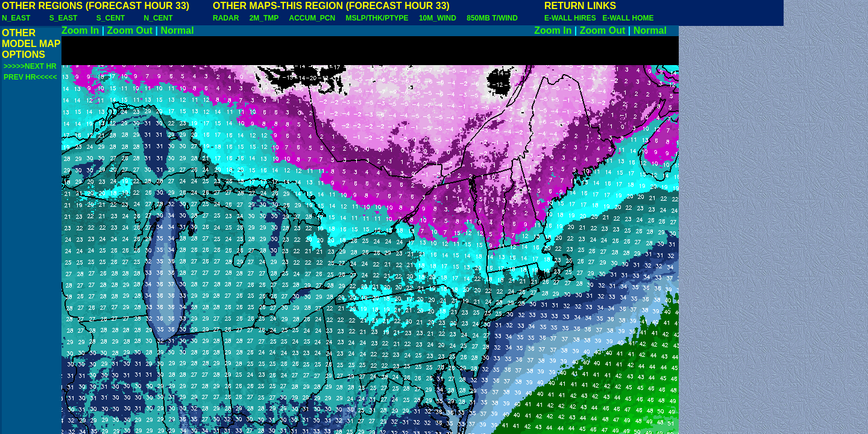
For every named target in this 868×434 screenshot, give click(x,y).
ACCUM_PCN (313, 18)
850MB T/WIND (492, 18)
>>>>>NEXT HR (30, 66)
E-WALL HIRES (572, 18)
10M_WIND (438, 18)
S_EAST (64, 18)
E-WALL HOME (628, 18)
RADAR (226, 18)
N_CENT (159, 18)
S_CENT (111, 18)
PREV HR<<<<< (30, 77)
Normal (178, 30)
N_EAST (16, 18)
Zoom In (80, 30)
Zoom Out (130, 30)
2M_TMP (264, 18)
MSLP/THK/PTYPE (377, 18)
